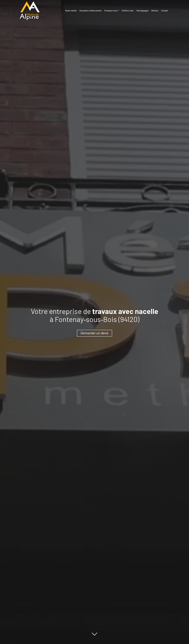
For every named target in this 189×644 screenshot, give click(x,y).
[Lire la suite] (94, 634)
